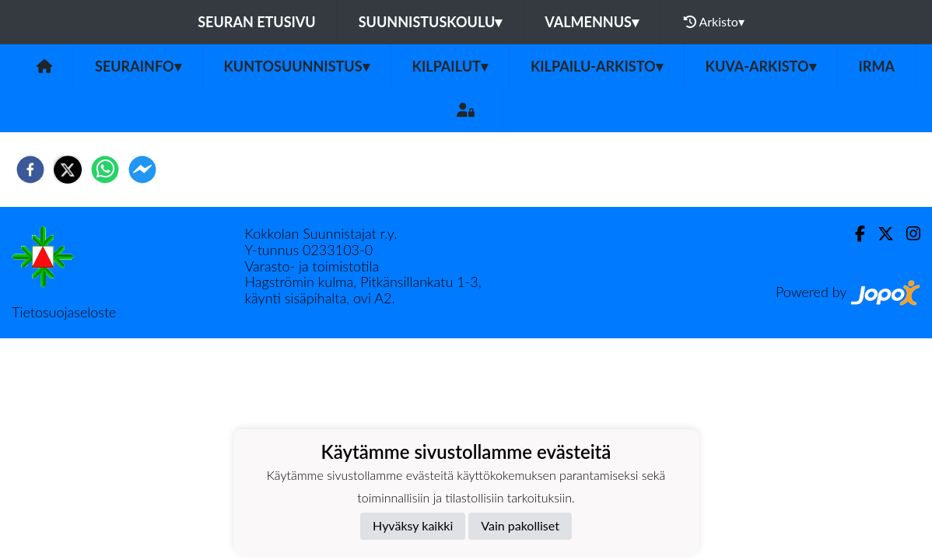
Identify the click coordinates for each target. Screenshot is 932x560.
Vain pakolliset (520, 525)
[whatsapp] (105, 170)
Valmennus (592, 22)
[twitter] (68, 170)
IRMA (877, 66)
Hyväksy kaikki (413, 525)
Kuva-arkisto (761, 66)
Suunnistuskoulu (431, 22)
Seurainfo (138, 66)
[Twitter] (879, 234)
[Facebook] (854, 234)
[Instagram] (907, 234)
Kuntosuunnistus (297, 66)
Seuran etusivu (257, 22)
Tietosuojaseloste (64, 312)
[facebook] (30, 170)
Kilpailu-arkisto (597, 66)
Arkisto (714, 22)
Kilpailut (450, 66)
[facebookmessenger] (142, 170)
